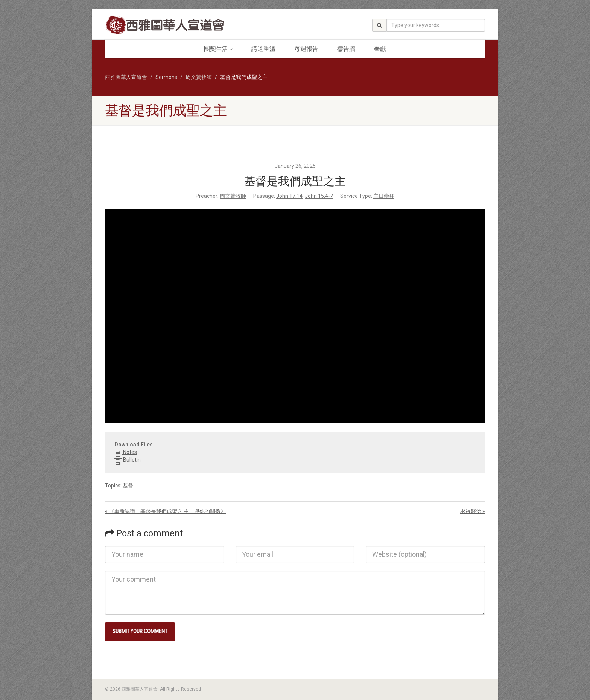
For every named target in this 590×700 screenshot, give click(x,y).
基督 (128, 486)
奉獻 (380, 49)
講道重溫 (263, 49)
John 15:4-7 (319, 196)
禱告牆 (346, 49)
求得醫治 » (473, 511)
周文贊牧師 (233, 196)
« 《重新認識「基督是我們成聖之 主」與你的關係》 (165, 511)
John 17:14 (289, 196)
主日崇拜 (384, 196)
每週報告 (306, 49)
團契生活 (218, 49)
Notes (126, 452)
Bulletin (128, 460)
